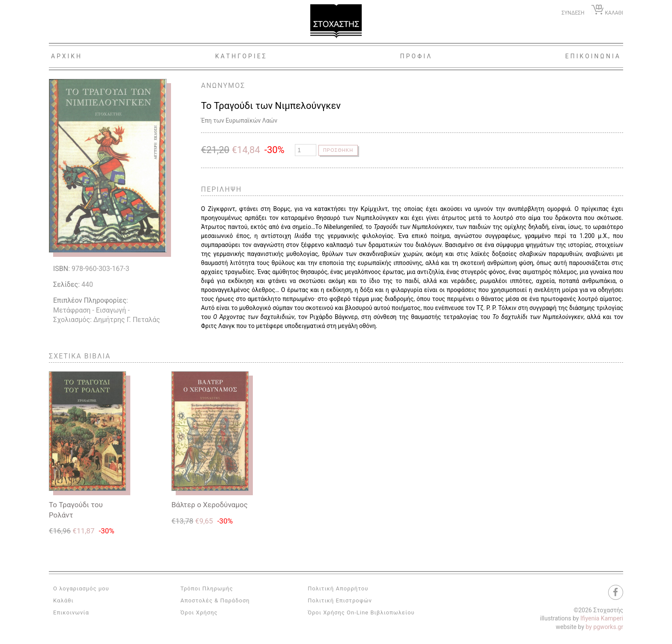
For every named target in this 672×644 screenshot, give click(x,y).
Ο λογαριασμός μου (81, 588)
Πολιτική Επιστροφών (340, 600)
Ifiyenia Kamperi (602, 618)
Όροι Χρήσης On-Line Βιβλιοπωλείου (361, 612)
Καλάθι (63, 600)
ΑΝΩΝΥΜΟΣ (223, 86)
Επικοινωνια (593, 56)
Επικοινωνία (71, 612)
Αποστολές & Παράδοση (215, 600)
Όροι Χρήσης (199, 612)
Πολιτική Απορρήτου (338, 588)
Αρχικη (67, 56)
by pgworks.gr (604, 627)
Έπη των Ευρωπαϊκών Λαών (239, 120)
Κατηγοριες (241, 56)
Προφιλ (416, 56)
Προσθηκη (339, 150)
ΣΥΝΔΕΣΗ (573, 13)
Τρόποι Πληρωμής (207, 588)
